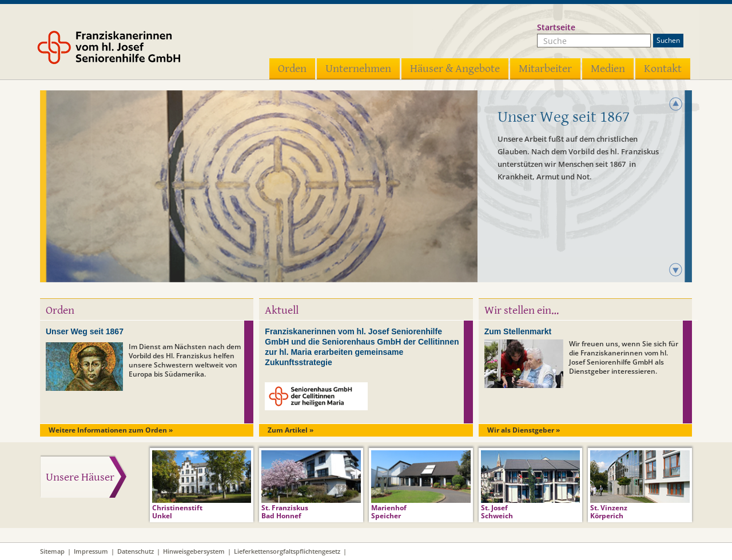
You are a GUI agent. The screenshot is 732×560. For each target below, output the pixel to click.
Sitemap (52, 551)
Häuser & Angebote (455, 69)
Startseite (556, 27)
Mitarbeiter (545, 69)
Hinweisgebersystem (194, 551)
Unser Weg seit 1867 (85, 331)
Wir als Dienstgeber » (524, 430)
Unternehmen (358, 69)
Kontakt (663, 69)
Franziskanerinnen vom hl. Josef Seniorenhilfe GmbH (125, 50)
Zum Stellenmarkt (518, 331)
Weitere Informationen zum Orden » (111, 430)
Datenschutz (136, 551)
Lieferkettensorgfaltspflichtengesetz (287, 551)
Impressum (91, 551)
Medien (608, 69)
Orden (292, 69)
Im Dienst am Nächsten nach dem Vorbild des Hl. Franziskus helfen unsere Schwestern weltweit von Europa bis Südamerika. (185, 360)
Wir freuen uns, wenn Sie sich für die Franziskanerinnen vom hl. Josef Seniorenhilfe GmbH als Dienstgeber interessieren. (624, 357)
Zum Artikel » (291, 430)
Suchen (668, 40)
